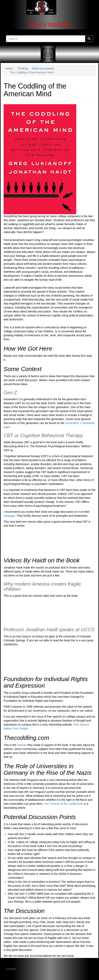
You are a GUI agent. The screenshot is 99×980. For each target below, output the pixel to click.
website (22, 745)
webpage (9, 516)
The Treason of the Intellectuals (64, 804)
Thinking (23, 68)
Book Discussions (43, 68)
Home (9, 68)
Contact (11, 969)
